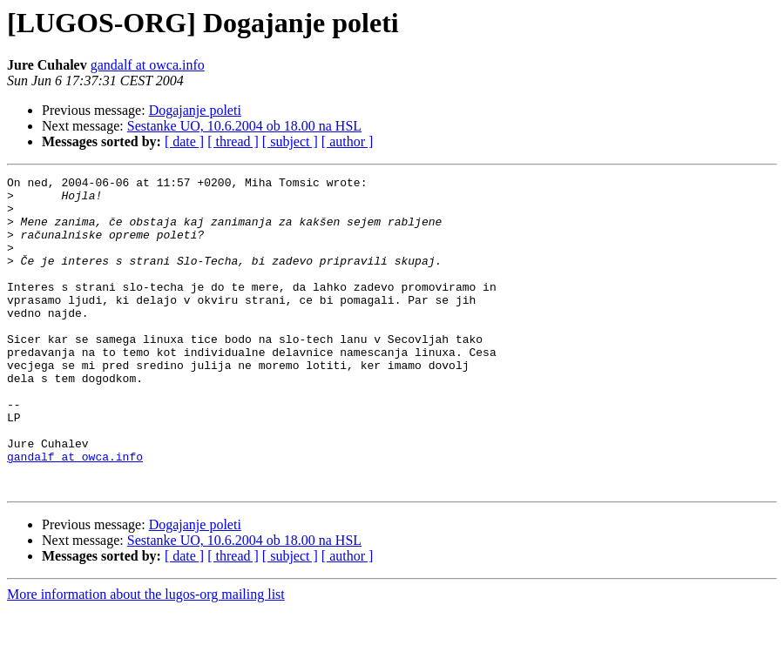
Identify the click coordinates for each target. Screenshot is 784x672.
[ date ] (184, 141)
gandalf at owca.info (148, 65)
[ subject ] (290, 141)
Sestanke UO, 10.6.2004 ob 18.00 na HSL (244, 126)
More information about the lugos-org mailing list (146, 657)
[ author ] (348, 141)
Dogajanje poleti (195, 110)
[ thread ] (233, 141)
